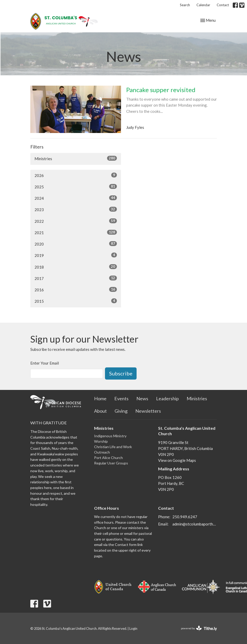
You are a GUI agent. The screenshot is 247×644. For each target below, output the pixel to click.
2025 (76, 187)
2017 (76, 278)
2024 (76, 198)
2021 (76, 232)
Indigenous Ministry (110, 436)
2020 (76, 244)
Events (121, 398)
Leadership (167, 398)
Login (133, 628)
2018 (76, 267)
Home (100, 398)
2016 (76, 290)
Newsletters (148, 411)
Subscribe (121, 373)
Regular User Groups (111, 463)
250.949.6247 (185, 517)
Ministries (76, 158)
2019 (76, 255)
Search (185, 5)
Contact (223, 5)
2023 (76, 209)
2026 (76, 175)
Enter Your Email (45, 363)
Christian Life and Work (113, 447)
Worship (101, 441)
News (142, 398)
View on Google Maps (177, 460)
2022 (76, 221)
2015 (76, 301)
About (100, 411)
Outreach (102, 452)
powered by (199, 628)
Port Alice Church (108, 458)
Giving (121, 411)
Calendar (203, 5)
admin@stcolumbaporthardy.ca (195, 524)
